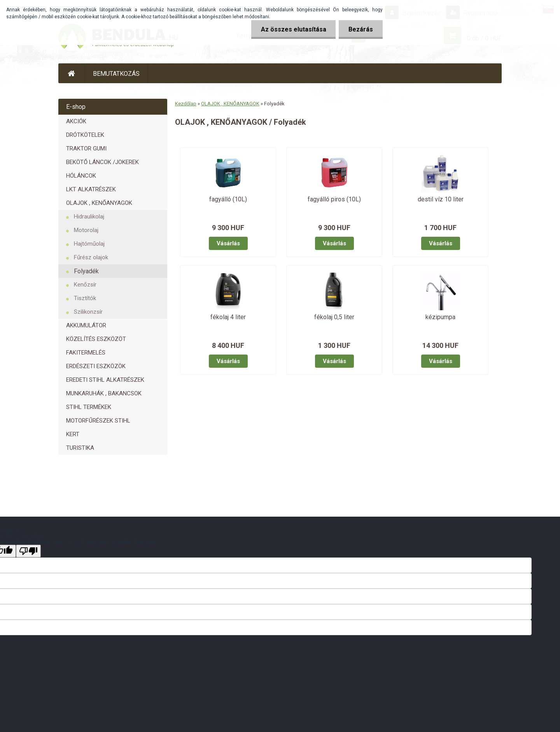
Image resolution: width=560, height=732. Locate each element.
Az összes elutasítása (293, 29)
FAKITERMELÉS (86, 353)
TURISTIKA (80, 448)
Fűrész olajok (91, 257)
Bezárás (361, 29)
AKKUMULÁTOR (86, 325)
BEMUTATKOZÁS (116, 74)
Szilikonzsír (88, 312)
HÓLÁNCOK (81, 176)
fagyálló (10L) (228, 199)
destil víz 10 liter (441, 199)
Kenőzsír (85, 285)
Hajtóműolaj (89, 244)
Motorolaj (86, 230)
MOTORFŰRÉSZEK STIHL (98, 421)
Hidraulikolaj (89, 217)
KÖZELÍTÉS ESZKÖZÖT (96, 339)
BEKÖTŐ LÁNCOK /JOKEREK (102, 162)
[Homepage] (72, 73)
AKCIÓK (76, 121)
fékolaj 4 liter (228, 317)
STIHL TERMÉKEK (89, 407)
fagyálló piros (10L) (334, 199)
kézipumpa (440, 317)
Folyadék (86, 271)
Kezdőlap (186, 104)
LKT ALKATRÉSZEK (91, 189)
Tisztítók (85, 298)
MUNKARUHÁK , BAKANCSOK (104, 393)
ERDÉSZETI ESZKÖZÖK (96, 366)
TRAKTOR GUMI (86, 148)
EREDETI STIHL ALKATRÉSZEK (105, 380)
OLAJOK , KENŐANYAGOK (99, 203)
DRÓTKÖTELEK (85, 135)
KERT (73, 434)
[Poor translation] (28, 551)
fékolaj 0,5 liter (334, 317)
